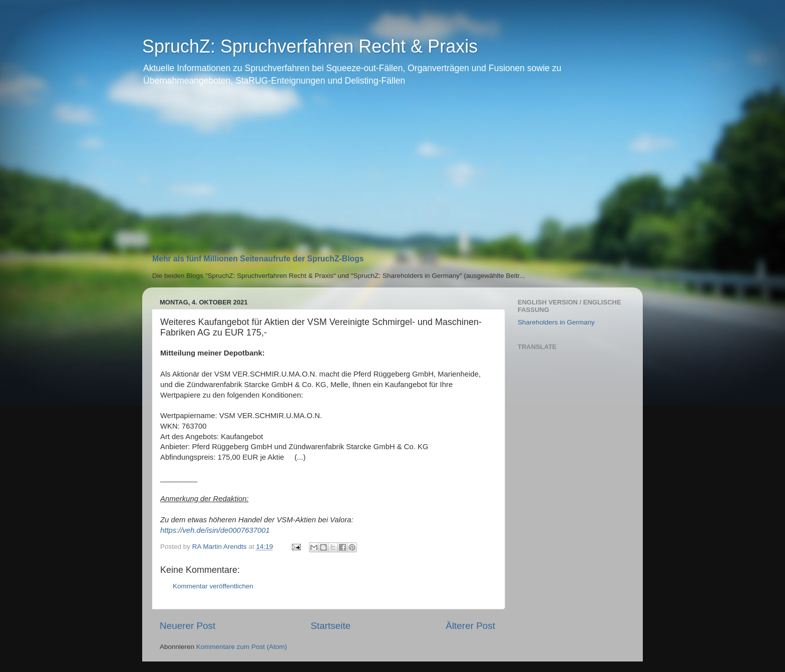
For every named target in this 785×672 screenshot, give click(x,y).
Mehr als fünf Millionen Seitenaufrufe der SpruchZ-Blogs (258, 259)
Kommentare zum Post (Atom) (242, 647)
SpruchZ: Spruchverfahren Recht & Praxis (310, 46)
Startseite (330, 626)
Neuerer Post (187, 626)
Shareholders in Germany (556, 322)
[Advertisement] (392, 174)
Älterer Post (470, 626)
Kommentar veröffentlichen (213, 586)
